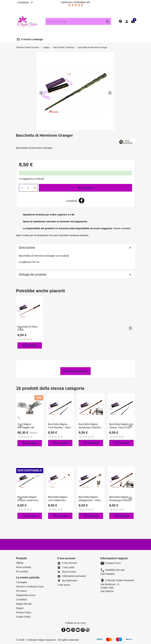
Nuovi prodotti (23, 567)
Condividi (82, 201)
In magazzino (26, 179)
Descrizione (75, 248)
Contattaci (21, 599)
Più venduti (22, 572)
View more (30, 516)
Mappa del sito (24, 604)
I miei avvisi (64, 585)
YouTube (78, 630)
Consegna (22, 582)
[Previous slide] (41, 93)
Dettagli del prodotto (75, 275)
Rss (73, 630)
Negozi (20, 608)
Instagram (88, 630)
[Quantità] (28, 188)
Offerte (20, 563)
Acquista (85, 188)
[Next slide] (110, 93)
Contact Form (111, 563)
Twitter (68, 630)
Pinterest (83, 630)
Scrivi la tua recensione (76, 371)
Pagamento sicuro (26, 595)
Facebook (63, 630)
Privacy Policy (24, 612)
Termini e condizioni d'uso (30, 587)
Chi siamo (21, 591)
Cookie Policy (23, 617)
